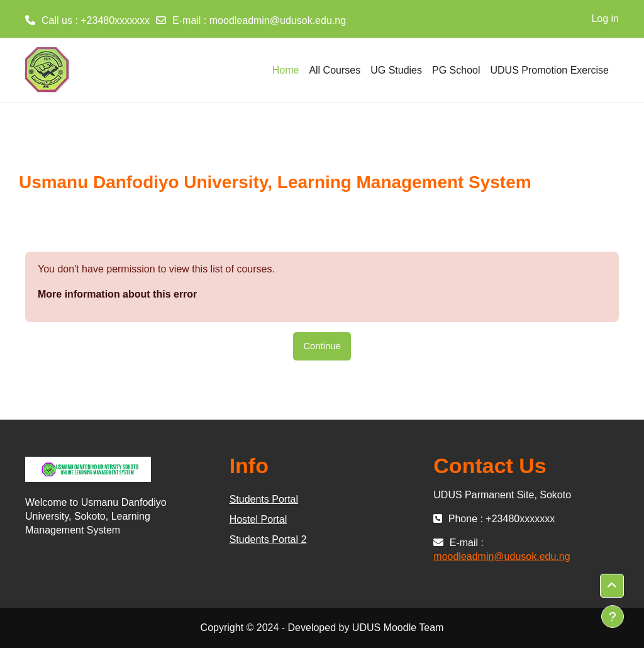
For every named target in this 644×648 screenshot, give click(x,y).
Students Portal (264, 499)
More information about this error (117, 294)
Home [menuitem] (286, 70)
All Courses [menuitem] (335, 70)
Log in (605, 19)
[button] (612, 586)
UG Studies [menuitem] (396, 70)
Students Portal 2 (268, 539)
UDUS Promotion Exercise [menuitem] (550, 70)
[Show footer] (613, 617)
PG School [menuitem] (456, 70)
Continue (322, 346)
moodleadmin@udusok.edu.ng (278, 20)
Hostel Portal (258, 519)
